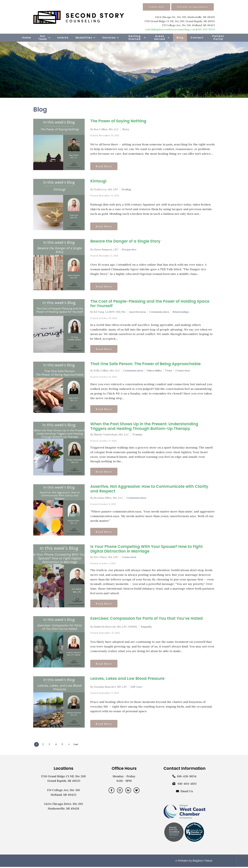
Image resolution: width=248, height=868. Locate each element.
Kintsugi (98, 181)
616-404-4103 (187, 785)
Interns (63, 38)
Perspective (129, 249)
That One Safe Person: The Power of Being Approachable (145, 364)
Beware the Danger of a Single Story (125, 241)
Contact (197, 38)
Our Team (43, 38)
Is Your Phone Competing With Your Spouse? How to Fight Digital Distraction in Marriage (146, 549)
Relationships (181, 312)
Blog (180, 38)
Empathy (146, 627)
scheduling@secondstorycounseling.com (170, 29)
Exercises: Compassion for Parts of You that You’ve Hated (146, 619)
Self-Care (136, 688)
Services (109, 38)
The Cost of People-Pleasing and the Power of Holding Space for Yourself (150, 304)
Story (126, 129)
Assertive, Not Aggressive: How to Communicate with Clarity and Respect (149, 489)
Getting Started (134, 38)
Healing (126, 189)
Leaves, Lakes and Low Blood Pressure (127, 679)
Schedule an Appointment (193, 7)
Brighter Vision (202, 862)
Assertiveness (137, 312)
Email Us (187, 792)
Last (78, 745)
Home (27, 38)
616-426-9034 (206, 29)
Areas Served (160, 38)
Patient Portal (218, 38)
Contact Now (157, 7)
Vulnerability (154, 371)
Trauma (137, 435)
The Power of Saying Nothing (118, 121)
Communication (159, 312)
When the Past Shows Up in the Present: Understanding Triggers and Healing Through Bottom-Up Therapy (144, 427)
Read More (104, 166)
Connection (183, 371)
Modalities (84, 38)
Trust (169, 371)
